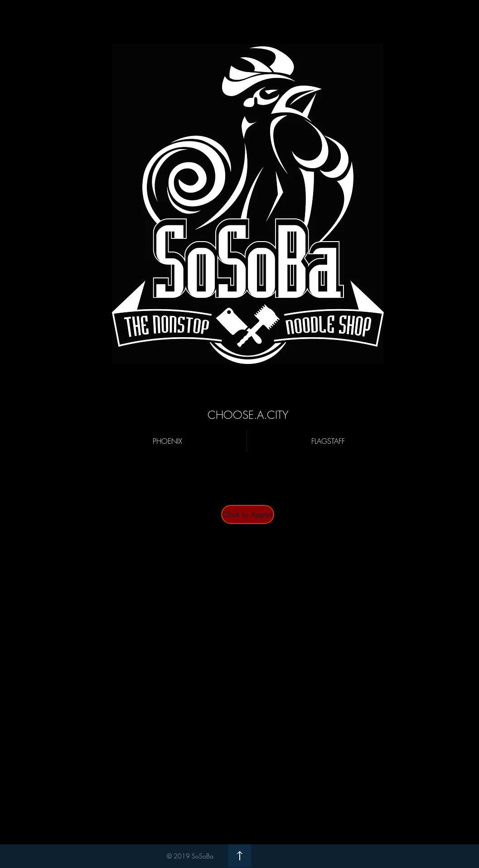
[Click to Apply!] (248, 514)
